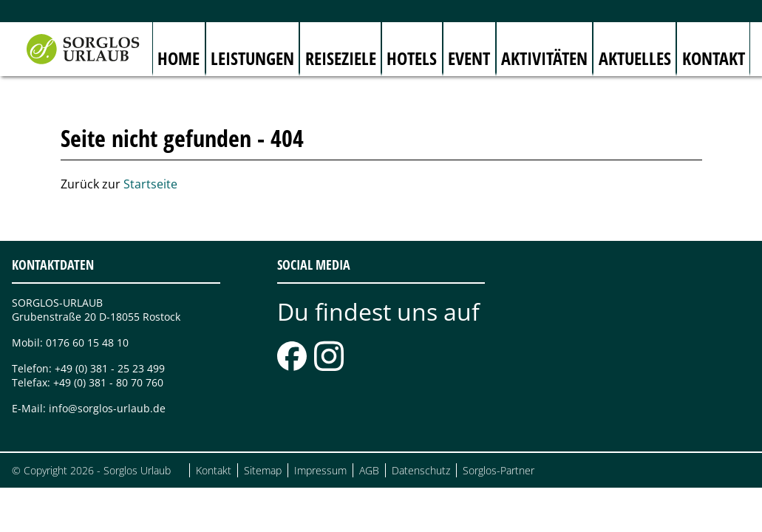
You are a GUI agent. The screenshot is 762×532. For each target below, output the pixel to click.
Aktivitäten (544, 58)
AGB (369, 470)
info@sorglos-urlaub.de (107, 408)
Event (469, 58)
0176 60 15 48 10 (87, 342)
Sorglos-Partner (499, 470)
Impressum (320, 470)
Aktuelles (635, 58)
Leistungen (252, 58)
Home (178, 58)
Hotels (412, 58)
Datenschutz (421, 470)
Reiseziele (341, 58)
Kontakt (714, 58)
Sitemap (263, 470)
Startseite (150, 184)
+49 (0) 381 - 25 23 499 (110, 368)
